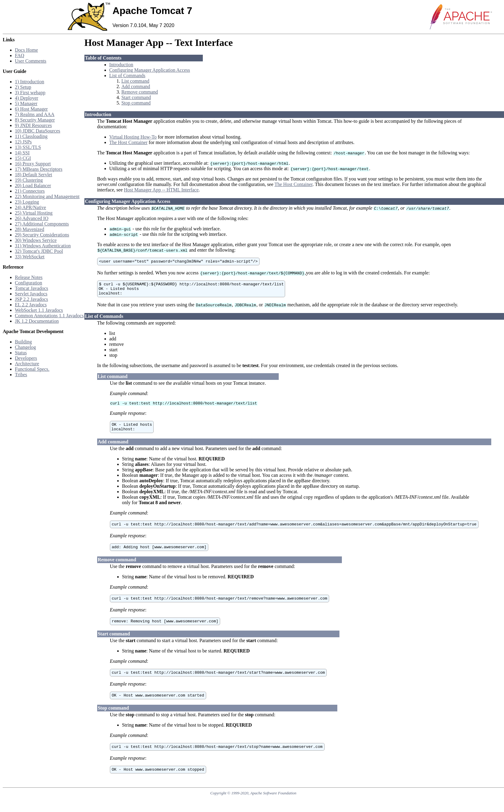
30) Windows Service (36, 240)
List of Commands (127, 76)
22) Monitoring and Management (47, 196)
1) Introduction (29, 82)
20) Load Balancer (33, 186)
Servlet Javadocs (31, 294)
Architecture (27, 364)
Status (21, 353)
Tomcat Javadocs (32, 288)
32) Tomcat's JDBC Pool (39, 251)
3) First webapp (30, 93)
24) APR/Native (31, 207)
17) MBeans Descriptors (39, 169)
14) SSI (22, 153)
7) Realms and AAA (35, 114)
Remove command (140, 92)
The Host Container (128, 142)
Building (23, 342)
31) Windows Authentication (43, 246)
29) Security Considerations (42, 235)
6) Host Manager (31, 109)
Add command (136, 86)
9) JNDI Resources (33, 125)
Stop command (136, 103)
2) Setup (23, 87)
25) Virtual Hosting (34, 213)
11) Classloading (31, 136)
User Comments (31, 61)
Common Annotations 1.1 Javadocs (49, 316)
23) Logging (27, 202)
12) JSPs (23, 142)
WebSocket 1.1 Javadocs (39, 310)
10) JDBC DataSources (37, 131)
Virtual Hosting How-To (133, 137)
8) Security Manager (35, 120)
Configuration (29, 283)
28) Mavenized (29, 229)
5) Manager (26, 103)
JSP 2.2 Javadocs (31, 299)
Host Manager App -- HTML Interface (161, 190)
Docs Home (26, 50)
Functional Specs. (32, 369)
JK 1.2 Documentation (37, 321)
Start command (136, 97)
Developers (26, 358)
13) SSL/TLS (28, 147)
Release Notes (29, 277)
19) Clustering (29, 180)
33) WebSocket (30, 257)
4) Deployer (27, 98)
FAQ (20, 55)
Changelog (25, 347)
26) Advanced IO (32, 218)
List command (135, 81)
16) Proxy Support (33, 164)
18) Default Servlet (34, 175)
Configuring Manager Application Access (150, 70)
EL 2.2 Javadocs (31, 305)
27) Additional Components (42, 224)
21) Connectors (30, 191)
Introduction (121, 65)
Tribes (21, 375)
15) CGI (23, 158)
